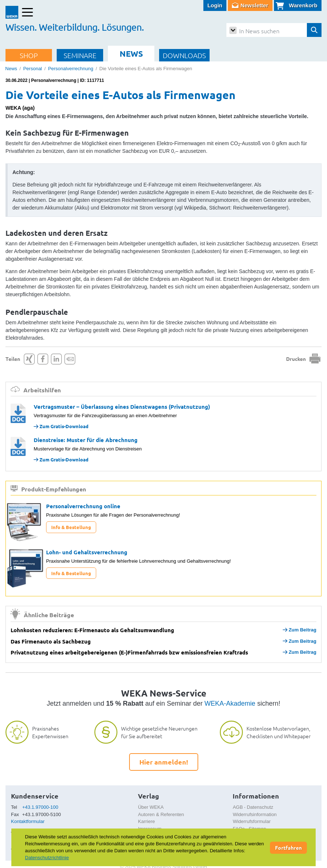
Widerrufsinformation (255, 814)
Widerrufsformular (251, 821)
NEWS (131, 54)
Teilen (13, 359)
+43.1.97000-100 (40, 807)
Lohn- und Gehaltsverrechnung (87, 552)
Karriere (146, 821)
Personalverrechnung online (83, 506)
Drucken (296, 359)
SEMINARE (80, 55)
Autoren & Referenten (161, 814)
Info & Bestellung (71, 527)
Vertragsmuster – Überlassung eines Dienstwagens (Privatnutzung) (122, 407)
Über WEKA (151, 807)
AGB (238, 807)
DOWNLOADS (184, 55)
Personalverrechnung (71, 69)
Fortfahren (288, 848)
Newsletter (255, 5)
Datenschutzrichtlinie (47, 858)
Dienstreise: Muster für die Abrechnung (86, 440)
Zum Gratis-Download (61, 426)
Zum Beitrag (300, 630)
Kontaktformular (28, 821)
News (11, 69)
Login (215, 5)
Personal (32, 69)
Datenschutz (260, 807)
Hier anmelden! (164, 762)
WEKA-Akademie (230, 703)
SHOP (29, 55)
